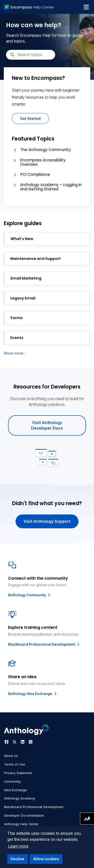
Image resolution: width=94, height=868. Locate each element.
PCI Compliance (35, 174)
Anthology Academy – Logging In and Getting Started (51, 187)
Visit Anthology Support (47, 521)
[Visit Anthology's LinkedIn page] (23, 742)
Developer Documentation (24, 815)
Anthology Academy (20, 798)
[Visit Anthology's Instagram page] (31, 742)
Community (12, 782)
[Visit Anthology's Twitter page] (15, 742)
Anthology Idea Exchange (33, 694)
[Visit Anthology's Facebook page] (7, 742)
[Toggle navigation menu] (86, 7)
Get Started (30, 118)
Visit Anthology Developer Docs (47, 425)
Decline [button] (17, 859)
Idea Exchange (15, 790)
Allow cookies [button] (46, 859)
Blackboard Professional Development (44, 644)
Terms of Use (15, 764)
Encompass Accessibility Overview (43, 162)
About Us (11, 756)
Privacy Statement (18, 773)
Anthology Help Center (21, 824)
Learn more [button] (18, 846)
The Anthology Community (46, 150)
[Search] (31, 55)
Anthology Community (30, 595)
